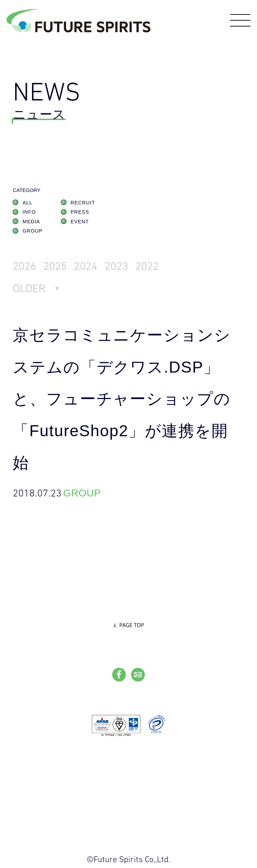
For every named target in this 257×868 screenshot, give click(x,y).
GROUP (33, 231)
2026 (24, 266)
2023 (116, 266)
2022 (147, 266)
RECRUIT (83, 203)
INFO (29, 212)
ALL (28, 203)
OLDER (29, 288)
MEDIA (31, 222)
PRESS (80, 212)
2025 (55, 266)
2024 (86, 266)
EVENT (80, 222)
